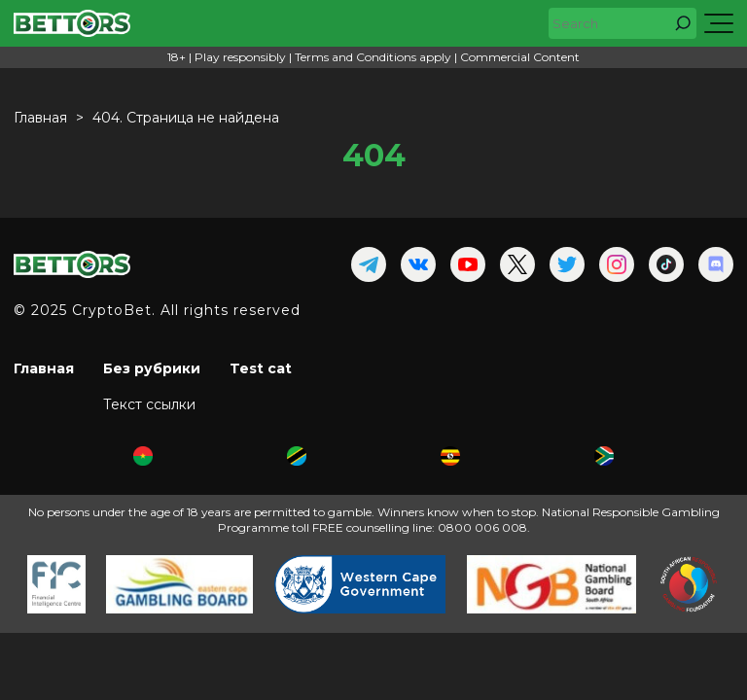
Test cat (261, 368)
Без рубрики (152, 368)
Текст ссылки (149, 404)
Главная (44, 368)
